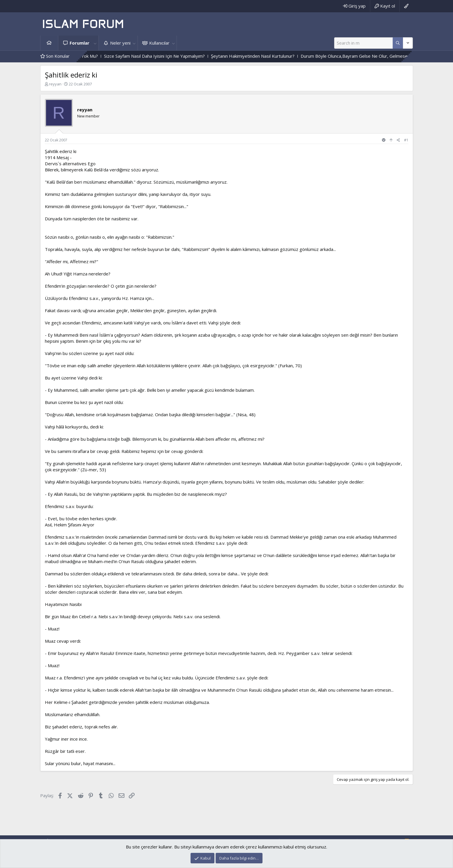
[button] (95, 43)
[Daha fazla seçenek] (398, 43)
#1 (406, 140)
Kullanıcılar (159, 43)
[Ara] (363, 43)
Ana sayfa (49, 43)
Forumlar (80, 43)
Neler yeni (120, 43)
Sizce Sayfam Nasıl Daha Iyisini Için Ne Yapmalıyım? (170, 56)
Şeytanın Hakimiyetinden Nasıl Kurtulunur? (268, 56)
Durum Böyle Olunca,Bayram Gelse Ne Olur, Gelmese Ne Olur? (379, 56)
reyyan (55, 84)
